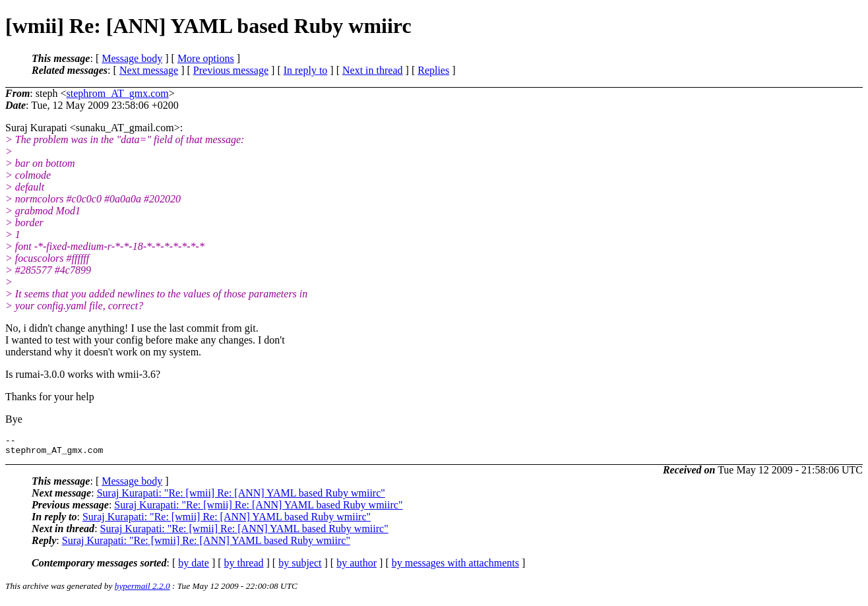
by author (356, 567)
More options (206, 58)
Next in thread (373, 70)
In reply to (306, 70)
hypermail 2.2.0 (142, 590)
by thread (244, 567)
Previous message (231, 70)
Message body (132, 58)
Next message (149, 70)
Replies (433, 70)
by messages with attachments (455, 567)
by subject (300, 567)
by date (194, 567)
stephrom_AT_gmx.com (118, 93)
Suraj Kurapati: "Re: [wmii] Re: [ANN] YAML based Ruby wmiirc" (241, 497)
